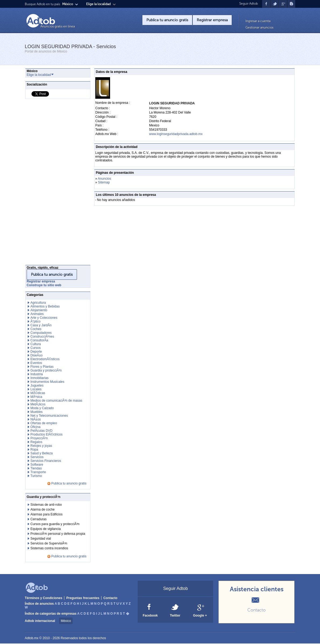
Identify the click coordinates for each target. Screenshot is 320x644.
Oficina (35, 427)
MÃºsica (36, 397)
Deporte (36, 352)
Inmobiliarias (39, 378)
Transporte (38, 472)
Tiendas (36, 468)
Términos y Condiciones (43, 598)
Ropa (34, 450)
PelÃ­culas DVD (41, 431)
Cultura (36, 344)
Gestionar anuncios (259, 27)
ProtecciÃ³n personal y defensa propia (58, 534)
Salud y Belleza (42, 453)
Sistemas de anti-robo (46, 505)
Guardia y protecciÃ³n (46, 370)
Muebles (36, 412)
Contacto (110, 598)
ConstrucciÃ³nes (42, 337)
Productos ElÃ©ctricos (47, 434)
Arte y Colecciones (44, 318)
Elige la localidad (98, 4)
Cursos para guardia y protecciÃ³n (55, 524)
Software (37, 465)
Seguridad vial (41, 539)
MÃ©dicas (38, 393)
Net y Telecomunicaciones (49, 416)
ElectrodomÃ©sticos (45, 359)
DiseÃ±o (36, 355)
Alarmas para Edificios (46, 514)
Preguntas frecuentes (83, 598)
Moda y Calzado (42, 408)
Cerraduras (38, 519)
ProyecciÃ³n (39, 438)
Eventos (36, 363)
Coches (36, 329)
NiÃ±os (36, 419)
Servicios (37, 457)
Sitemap (104, 182)
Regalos (36, 442)
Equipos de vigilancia (46, 529)
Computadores (41, 333)
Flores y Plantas (42, 367)
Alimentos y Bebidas (45, 306)
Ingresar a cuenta (258, 21)
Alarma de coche (43, 509)
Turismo (36, 476)
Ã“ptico (35, 321)
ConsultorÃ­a (39, 340)
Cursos (36, 348)
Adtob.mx (32, 638)
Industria (37, 374)
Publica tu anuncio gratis (167, 20)
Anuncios (104, 179)
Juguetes (37, 385)
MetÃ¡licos (38, 404)
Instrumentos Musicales (47, 382)
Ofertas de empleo (44, 423)
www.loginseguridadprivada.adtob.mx (176, 134)
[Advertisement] (47, 183)
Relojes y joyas (41, 446)
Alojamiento (39, 310)
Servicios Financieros (46, 461)
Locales (36, 389)
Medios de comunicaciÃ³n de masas (56, 401)
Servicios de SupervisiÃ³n (49, 543)
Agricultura (38, 303)
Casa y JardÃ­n (41, 325)
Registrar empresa (212, 20)
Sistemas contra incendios (49, 548)
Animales (37, 314)
